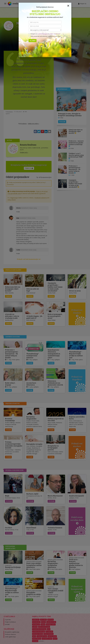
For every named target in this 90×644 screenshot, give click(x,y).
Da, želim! (33, 41)
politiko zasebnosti (54, 34)
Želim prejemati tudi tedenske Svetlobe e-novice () (45, 36)
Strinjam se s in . (44, 34)
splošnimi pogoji (43, 34)
